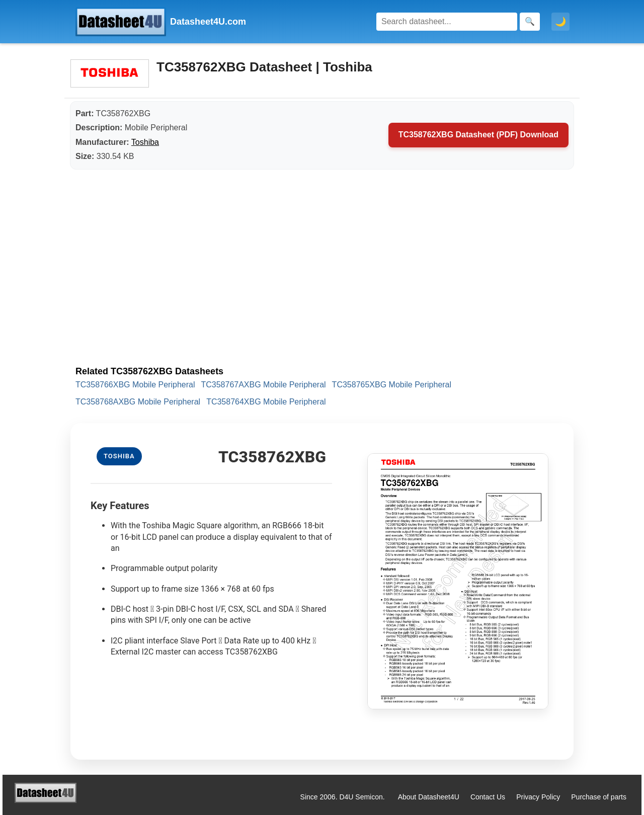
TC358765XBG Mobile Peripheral (392, 385)
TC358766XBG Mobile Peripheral (135, 385)
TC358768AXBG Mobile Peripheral (138, 402)
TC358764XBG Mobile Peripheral (266, 402)
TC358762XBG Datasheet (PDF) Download (478, 135)
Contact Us (488, 797)
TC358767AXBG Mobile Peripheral (263, 385)
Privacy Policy (538, 797)
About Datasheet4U (429, 797)
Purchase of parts (599, 797)
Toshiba (145, 142)
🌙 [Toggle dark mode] (560, 22)
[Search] (447, 22)
